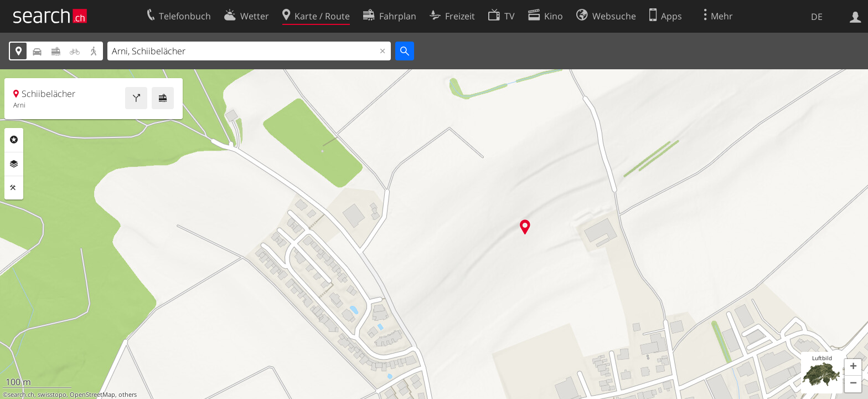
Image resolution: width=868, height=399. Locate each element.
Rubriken (14, 140)
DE (817, 17)
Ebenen (14, 164)
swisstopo (52, 395)
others (128, 395)
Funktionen (14, 188)
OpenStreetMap (92, 395)
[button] (853, 367)
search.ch (21, 395)
